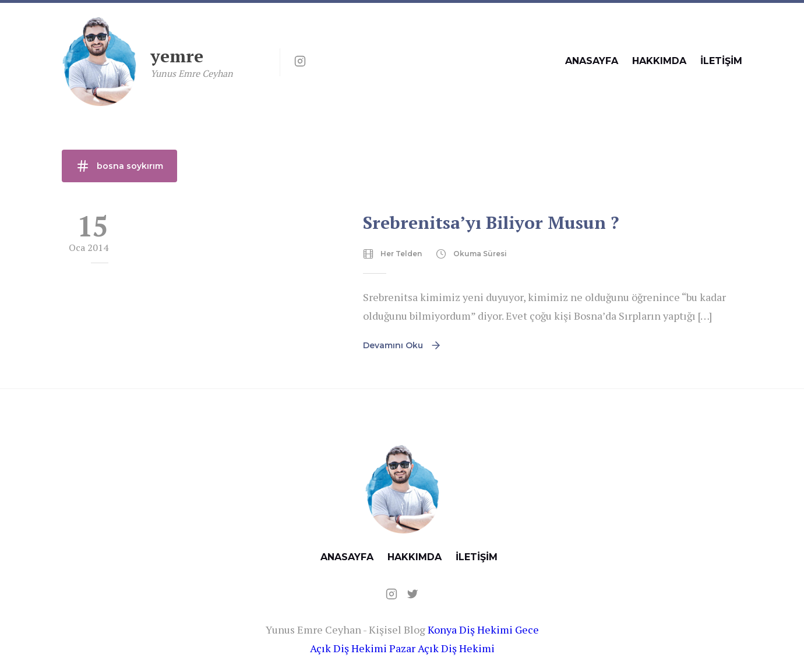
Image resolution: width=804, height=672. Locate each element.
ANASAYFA (592, 61)
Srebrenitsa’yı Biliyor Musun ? (491, 222)
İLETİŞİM (721, 61)
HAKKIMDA (659, 61)
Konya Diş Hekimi (470, 629)
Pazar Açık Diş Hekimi (442, 648)
